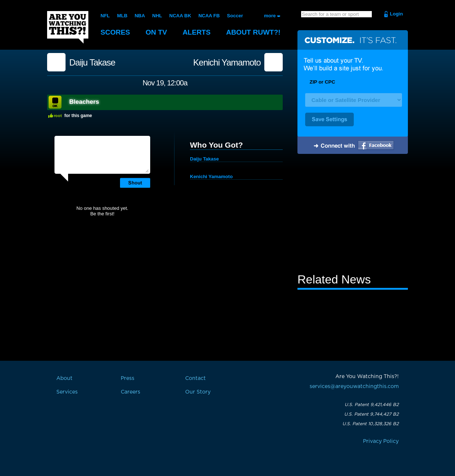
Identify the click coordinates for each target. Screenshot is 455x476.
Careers (130, 392)
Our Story (198, 392)
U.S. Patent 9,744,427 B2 (371, 414)
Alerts (197, 32)
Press (128, 378)
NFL (105, 16)
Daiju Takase (92, 63)
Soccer (235, 16)
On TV (156, 32)
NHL (157, 16)
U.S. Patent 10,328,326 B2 (371, 424)
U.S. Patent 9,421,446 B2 (372, 405)
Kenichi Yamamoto (227, 63)
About (253, 32)
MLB (122, 16)
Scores (115, 32)
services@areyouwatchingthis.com (354, 387)
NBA (140, 16)
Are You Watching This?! (68, 27)
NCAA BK (180, 16)
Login (396, 14)
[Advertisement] (353, 215)
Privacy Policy (381, 441)
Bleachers (84, 102)
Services (67, 392)
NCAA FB (209, 16)
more (270, 16)
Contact (195, 378)
